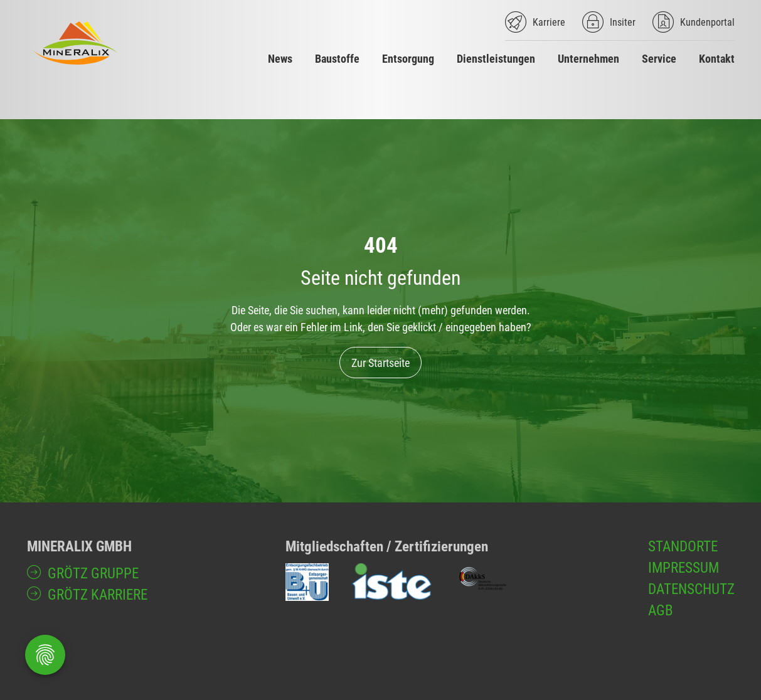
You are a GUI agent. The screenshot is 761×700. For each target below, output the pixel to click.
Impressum (684, 568)
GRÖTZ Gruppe (93, 573)
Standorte (683, 546)
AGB (661, 610)
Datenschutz (691, 589)
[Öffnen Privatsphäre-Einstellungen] (45, 655)
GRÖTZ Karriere (98, 595)
